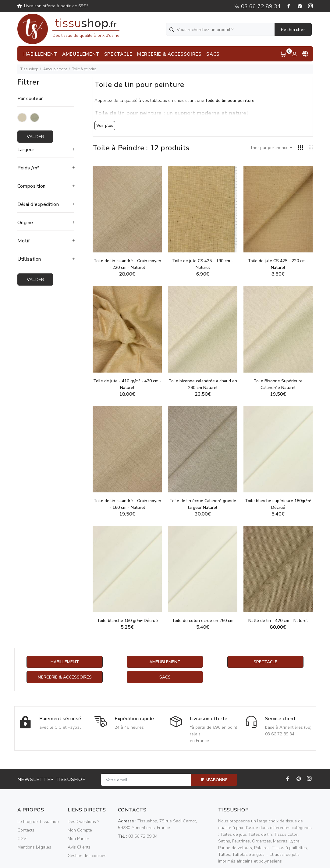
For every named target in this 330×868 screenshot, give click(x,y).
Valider (36, 137)
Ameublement (55, 69)
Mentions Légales (34, 847)
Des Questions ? (83, 822)
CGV (22, 839)
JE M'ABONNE (214, 780)
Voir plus (105, 125)
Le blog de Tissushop (38, 822)
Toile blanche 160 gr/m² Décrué (127, 621)
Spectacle (265, 662)
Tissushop (29, 69)
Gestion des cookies (87, 856)
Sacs (165, 677)
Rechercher (293, 30)
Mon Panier (78, 839)
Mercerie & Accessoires (65, 677)
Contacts (26, 830)
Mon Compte (80, 830)
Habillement (65, 662)
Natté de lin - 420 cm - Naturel (278, 621)
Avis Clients (79, 847)
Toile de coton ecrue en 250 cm (203, 621)
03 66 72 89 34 (257, 6)
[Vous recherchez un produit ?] (221, 29)
